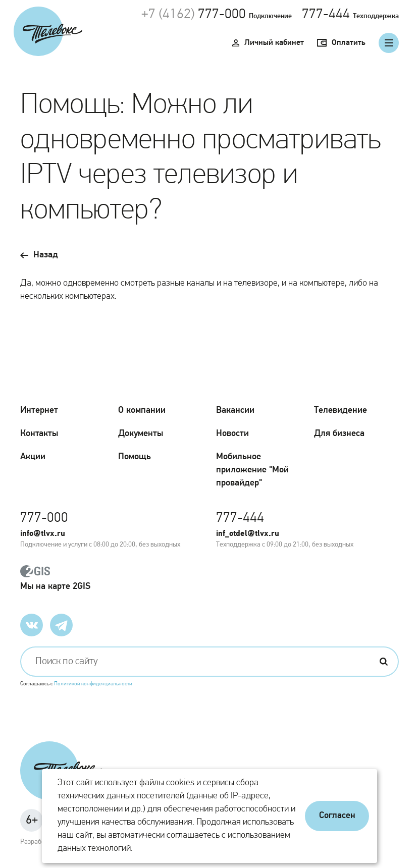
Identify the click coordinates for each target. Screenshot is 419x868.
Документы (141, 434)
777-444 (326, 15)
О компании (142, 411)
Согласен (337, 816)
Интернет (39, 411)
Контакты (39, 434)
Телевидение (341, 411)
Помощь (135, 457)
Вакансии (235, 411)
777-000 (222, 15)
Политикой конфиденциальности (93, 684)
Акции (33, 457)
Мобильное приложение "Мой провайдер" (252, 470)
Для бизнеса (339, 434)
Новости (232, 434)
